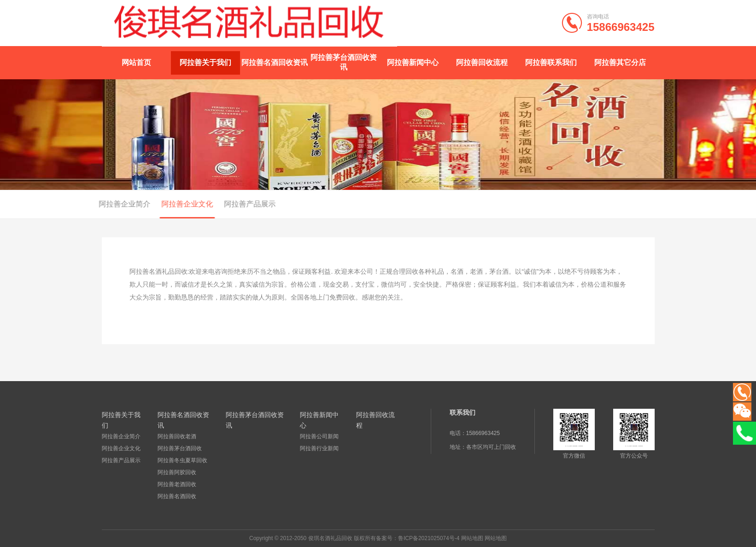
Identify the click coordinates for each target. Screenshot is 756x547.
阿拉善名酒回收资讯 (275, 62)
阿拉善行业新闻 (319, 448)
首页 (657, 205)
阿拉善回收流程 (482, 62)
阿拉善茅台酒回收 (180, 448)
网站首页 (136, 62)
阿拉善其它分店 (620, 62)
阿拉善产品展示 (211, 204)
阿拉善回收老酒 (177, 436)
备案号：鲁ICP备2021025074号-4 (418, 538)
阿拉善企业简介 (86, 204)
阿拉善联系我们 (551, 62)
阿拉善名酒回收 (177, 496)
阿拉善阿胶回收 (177, 472)
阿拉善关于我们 (205, 62)
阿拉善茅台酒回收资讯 (344, 62)
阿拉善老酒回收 (177, 484)
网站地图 (472, 538)
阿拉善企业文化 (148, 204)
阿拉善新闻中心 (413, 62)
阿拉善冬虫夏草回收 (182, 460)
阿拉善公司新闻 (319, 436)
